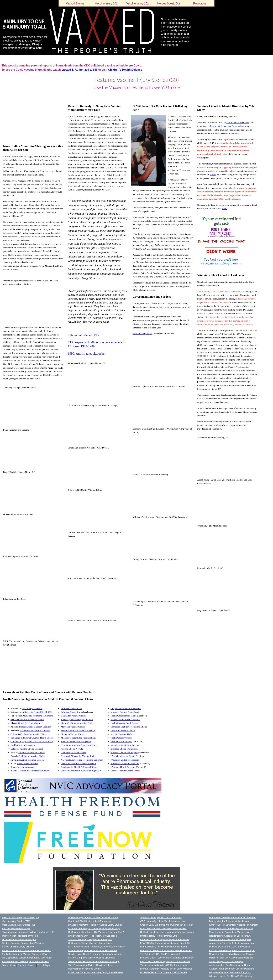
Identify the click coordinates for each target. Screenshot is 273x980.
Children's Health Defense (125, 70)
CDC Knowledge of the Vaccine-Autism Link (163, 921)
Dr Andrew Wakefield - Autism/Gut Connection (233, 917)
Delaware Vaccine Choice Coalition (27, 749)
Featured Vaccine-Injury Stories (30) (20, 917)
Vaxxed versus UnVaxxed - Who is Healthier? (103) (28, 932)
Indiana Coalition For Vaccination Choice (30, 771)
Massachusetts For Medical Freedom (78, 730)
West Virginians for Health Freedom (127, 756)
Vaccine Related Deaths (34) (17, 928)
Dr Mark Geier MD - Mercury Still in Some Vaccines (166, 969)
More (108, 190)
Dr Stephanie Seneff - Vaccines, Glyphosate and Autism (97, 947)
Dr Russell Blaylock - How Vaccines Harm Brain (93, 950)
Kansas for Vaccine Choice (73, 716)
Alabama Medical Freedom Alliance (27, 719)
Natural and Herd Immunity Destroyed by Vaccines (166, 950)
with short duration (172, 34)
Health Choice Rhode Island (124, 716)
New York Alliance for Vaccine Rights (78, 756)
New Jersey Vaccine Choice (74, 752)
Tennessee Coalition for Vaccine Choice (129, 727)
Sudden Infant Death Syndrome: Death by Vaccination (96, 954)
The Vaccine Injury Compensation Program (90, 939)
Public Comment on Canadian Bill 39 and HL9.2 (26, 950)
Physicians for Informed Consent (38, 716)
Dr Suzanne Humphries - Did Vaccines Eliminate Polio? (96, 932)
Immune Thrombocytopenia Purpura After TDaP (165, 939)
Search (32, 965)
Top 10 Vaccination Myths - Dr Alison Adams (91, 965)
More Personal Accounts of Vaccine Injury (230, 932)
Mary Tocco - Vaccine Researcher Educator (231, 928)
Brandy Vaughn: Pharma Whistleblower (229, 921)
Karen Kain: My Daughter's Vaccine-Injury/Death (234, 925)
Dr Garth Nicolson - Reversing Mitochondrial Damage (167, 932)
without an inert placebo (175, 37)
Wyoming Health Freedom (123, 767)
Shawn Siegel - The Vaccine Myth (226, 961)
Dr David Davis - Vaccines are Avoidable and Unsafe (167, 958)
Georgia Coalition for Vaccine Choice (28, 756)
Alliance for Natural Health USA (37, 712)
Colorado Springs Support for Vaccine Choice (31, 741)
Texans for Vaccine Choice (123, 730)
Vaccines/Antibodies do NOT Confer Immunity (164, 965)
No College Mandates (32, 708)
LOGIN (4, 95)
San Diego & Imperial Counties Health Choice (32, 738)
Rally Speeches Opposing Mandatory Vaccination (27, 958)
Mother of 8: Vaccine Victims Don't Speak (230, 939)
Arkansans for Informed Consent (35, 730)
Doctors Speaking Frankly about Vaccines (23, 943)
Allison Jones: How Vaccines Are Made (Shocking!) (94, 961)
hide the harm (169, 45)
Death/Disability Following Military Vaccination (164, 947)
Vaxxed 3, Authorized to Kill (79, 70)
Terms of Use (9, 965)
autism (213, 175)
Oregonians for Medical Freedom (126, 708)
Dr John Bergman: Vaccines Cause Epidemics (92, 958)
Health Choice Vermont (121, 738)
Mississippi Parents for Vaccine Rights (79, 738)
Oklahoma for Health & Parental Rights (79, 767)
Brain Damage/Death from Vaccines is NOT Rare (93, 917)
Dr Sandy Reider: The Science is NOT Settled (164, 972)
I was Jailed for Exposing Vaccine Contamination (165, 961)
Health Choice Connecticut (23, 745)
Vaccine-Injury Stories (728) (16, 921)
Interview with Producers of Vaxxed (20, 936)
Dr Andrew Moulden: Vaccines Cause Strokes (163, 928)
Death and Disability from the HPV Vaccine (90, 921)
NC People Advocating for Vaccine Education (82, 760)
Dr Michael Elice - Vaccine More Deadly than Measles (96, 972)
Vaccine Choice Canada (130, 771)
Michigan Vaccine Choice (73, 734)
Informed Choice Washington (124, 749)
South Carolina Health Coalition (125, 719)
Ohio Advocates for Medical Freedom (78, 763)
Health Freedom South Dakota (125, 723)
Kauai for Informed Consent (31, 760)
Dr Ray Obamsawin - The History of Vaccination (93, 936)
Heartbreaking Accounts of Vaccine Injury (230, 936)
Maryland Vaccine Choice (73, 727)
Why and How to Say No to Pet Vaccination (231, 976)
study (209, 164)
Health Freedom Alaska (29, 723)
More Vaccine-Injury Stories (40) (18, 925)
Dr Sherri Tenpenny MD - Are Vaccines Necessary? (94, 928)
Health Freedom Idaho (27, 763)
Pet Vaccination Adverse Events (85, 969)
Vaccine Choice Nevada (72, 749)
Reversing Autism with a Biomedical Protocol (232, 954)
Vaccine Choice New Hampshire (76, 741)
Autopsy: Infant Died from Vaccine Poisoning (232, 969)
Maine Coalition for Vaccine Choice (77, 723)
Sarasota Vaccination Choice (31, 752)
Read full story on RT (142, 334)
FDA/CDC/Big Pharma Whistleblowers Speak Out (166, 943)
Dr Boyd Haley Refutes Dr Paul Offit (159, 936)
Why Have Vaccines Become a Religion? (230, 972)
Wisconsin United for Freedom (125, 760)
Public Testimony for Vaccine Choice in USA (24, 954)
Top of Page (44, 965)
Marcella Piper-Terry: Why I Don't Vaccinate (231, 958)
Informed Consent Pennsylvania (125, 712)
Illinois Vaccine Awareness (23, 767)
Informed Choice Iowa (71, 708)
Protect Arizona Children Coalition (35, 727)
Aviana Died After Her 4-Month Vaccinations (231, 943)
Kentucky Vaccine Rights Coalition (77, 719)
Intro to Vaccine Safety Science (18, 947)
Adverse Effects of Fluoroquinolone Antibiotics (25, 961)
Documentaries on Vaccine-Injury (19, 939)
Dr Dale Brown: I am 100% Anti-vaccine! (230, 947)
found (235, 126)
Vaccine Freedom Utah (121, 734)
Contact (22, 965)
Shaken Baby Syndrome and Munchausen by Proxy (167, 925)
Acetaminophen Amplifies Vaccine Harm (229, 965)
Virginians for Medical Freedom (125, 745)
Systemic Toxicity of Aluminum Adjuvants (161, 917)
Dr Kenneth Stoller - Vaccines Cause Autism (91, 943)
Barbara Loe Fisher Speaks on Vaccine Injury (232, 950)
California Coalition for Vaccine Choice (29, 734)
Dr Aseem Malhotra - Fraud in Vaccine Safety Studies (95, 925)
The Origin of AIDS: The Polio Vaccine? (160, 954)
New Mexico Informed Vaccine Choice (79, 745)
